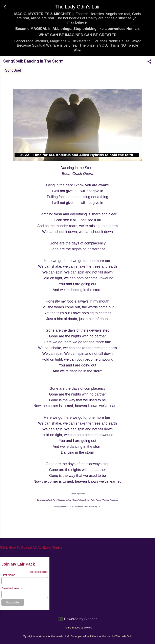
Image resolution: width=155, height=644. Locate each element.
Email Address (12, 588)
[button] (149, 62)
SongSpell (13, 70)
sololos (88, 628)
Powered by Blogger (77, 619)
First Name (8, 575)
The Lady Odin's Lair (78, 7)
